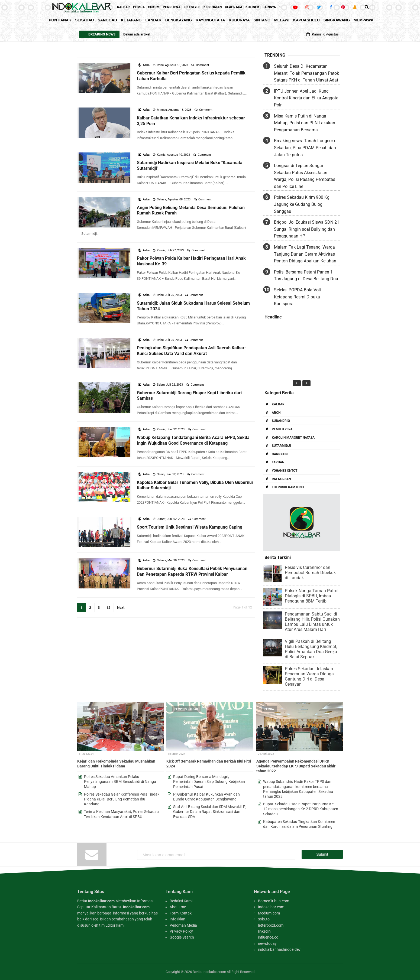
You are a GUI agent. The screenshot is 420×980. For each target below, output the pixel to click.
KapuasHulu (306, 20)
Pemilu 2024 (282, 429)
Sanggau (107, 20)
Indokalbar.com (271, 907)
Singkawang (337, 20)
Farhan (278, 462)
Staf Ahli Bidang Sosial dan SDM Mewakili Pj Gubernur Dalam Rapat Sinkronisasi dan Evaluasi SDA (210, 812)
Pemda (269, 709)
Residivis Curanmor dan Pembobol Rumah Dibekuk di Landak (310, 573)
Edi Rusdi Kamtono (288, 487)
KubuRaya (239, 20)
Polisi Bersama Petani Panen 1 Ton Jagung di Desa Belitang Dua (306, 276)
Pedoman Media (183, 925)
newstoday (267, 943)
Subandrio (281, 421)
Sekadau (84, 20)
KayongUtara (210, 20)
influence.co (268, 937)
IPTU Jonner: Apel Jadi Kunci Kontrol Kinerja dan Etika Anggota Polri (306, 98)
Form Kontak (181, 913)
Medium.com (269, 913)
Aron (276, 413)
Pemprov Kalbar (186, 709)
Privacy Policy (181, 931)
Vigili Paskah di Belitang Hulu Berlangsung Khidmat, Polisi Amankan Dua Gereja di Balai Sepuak (311, 649)
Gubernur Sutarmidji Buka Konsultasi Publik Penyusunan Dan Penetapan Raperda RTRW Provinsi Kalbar (192, 571)
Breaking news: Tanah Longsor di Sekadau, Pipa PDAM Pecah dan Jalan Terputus (306, 148)
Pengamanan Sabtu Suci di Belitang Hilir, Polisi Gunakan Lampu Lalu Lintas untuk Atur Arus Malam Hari (312, 622)
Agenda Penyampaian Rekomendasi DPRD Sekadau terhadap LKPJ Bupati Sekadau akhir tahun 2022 (296, 766)
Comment (203, 65)
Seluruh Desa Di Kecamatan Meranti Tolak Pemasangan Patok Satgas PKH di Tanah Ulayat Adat (306, 73)
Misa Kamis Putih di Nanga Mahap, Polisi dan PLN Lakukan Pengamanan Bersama (305, 123)
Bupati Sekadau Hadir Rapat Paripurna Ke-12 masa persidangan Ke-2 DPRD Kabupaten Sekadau (301, 809)
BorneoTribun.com (274, 901)
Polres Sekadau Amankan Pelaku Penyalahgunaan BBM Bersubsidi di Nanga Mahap (120, 782)
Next (121, 608)
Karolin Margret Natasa (293, 438)
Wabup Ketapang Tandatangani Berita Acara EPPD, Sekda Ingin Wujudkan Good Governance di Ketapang (193, 440)
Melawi (282, 20)
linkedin (264, 931)
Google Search (182, 937)
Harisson (280, 454)
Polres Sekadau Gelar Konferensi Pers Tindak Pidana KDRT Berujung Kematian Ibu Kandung (122, 799)
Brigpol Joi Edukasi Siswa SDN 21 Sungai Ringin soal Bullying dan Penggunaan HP (307, 229)
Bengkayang (179, 20)
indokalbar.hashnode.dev (279, 949)
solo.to (264, 919)
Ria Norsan (281, 479)
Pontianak (60, 20)
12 (108, 608)
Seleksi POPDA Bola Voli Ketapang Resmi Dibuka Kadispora (297, 297)
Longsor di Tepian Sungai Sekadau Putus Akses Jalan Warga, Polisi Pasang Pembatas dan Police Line (305, 176)
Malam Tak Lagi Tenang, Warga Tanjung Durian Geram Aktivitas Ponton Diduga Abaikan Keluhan (305, 254)
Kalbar (278, 404)
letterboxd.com (271, 925)
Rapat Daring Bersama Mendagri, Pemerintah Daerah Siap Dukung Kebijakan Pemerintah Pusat (209, 782)
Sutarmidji (281, 446)
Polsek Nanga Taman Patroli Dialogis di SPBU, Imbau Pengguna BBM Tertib (312, 596)
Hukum (90, 709)
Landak (154, 20)
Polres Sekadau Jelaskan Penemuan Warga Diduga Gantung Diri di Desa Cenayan (309, 676)
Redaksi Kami (181, 901)
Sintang (262, 20)
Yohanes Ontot (285, 471)
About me (178, 907)
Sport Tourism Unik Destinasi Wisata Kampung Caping (190, 527)
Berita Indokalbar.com (209, 972)
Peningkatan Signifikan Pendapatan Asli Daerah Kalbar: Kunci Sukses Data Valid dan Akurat (191, 351)
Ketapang (131, 20)
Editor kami (115, 925)
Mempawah (365, 20)
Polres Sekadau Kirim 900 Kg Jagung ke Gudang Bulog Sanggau (302, 204)
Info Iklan (177, 919)
